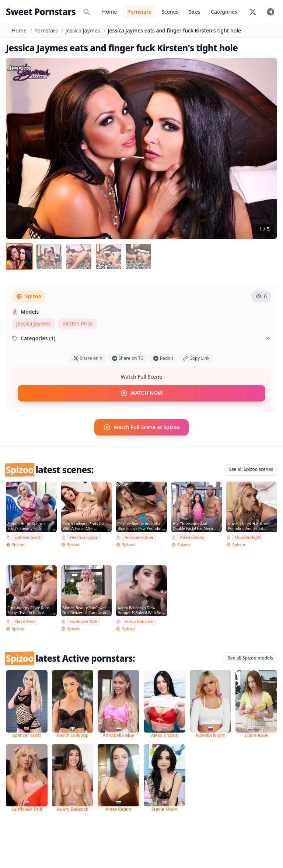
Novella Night (248, 540)
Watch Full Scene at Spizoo (141, 430)
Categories (224, 12)
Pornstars (139, 12)
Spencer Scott (27, 540)
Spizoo (29, 299)
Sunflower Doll (83, 624)
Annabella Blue (139, 540)
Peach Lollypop (84, 540)
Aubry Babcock (139, 624)
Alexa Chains (192, 540)
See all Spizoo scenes (251, 472)
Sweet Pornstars (41, 12)
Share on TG (128, 361)
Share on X (88, 361)
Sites (195, 12)
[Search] (87, 12)
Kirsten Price (78, 326)
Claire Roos (25, 624)
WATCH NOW (141, 396)
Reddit (163, 361)
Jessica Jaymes (83, 30)
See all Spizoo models (250, 660)
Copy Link (196, 361)
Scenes (170, 12)
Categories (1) (141, 341)
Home (109, 12)
